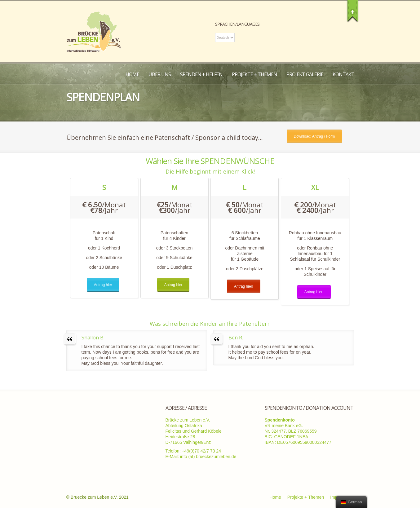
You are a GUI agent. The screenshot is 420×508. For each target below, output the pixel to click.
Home (132, 74)
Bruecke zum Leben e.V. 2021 (100, 497)
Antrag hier (103, 285)
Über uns (160, 74)
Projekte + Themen (254, 74)
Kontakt (343, 74)
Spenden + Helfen (201, 74)
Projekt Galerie (305, 74)
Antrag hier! (244, 286)
